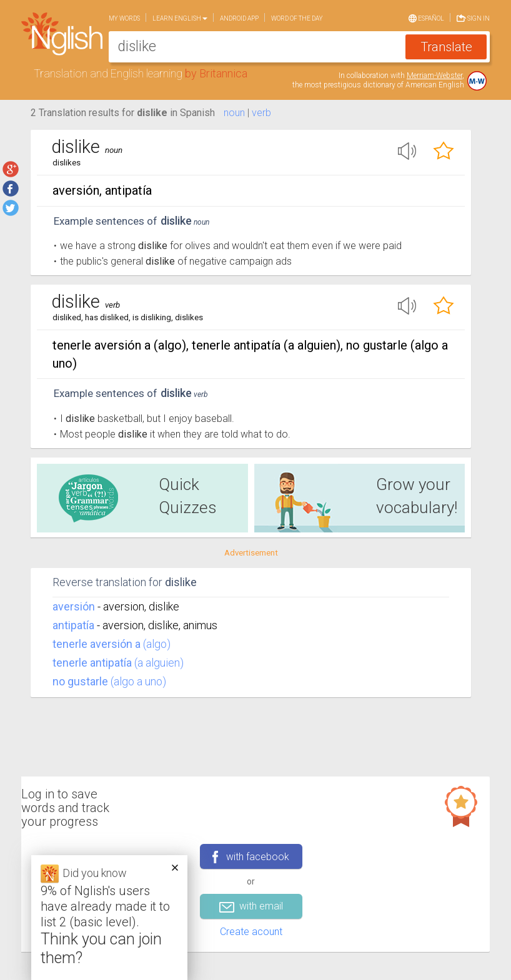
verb (261, 113)
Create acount (251, 932)
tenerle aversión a (97, 644)
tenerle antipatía (92, 663)
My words (124, 18)
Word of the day (297, 18)
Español (426, 17)
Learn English (180, 18)
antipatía (73, 625)
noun (234, 113)
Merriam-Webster (434, 76)
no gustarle (80, 681)
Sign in (473, 17)
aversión (74, 606)
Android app (239, 18)
